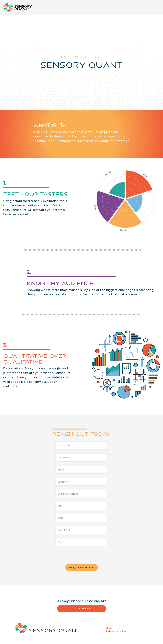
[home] (18, 7)
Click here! (82, 609)
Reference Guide (116, 631)
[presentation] (81, 556)
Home (110, 628)
